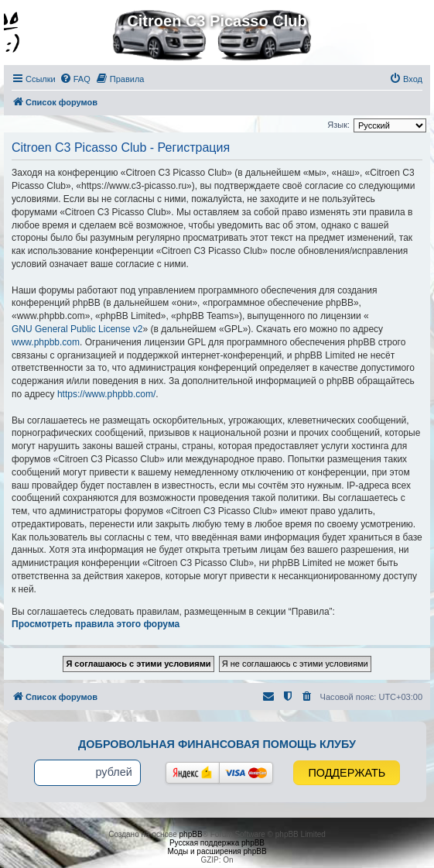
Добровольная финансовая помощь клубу (217, 744)
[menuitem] (75, 79)
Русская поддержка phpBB (217, 843)
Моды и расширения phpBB (217, 851)
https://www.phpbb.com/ (106, 394)
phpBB (191, 834)
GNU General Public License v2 (77, 329)
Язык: (338, 125)
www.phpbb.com (46, 342)
